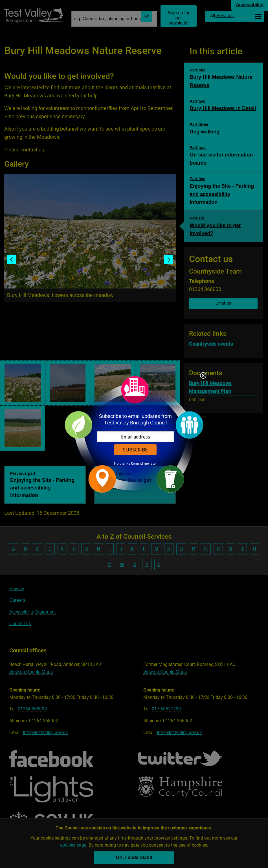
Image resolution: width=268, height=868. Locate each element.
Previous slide (12, 259)
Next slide (168, 259)
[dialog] (134, 434)
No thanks (122, 464)
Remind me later (144, 464)
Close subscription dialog (203, 376)
